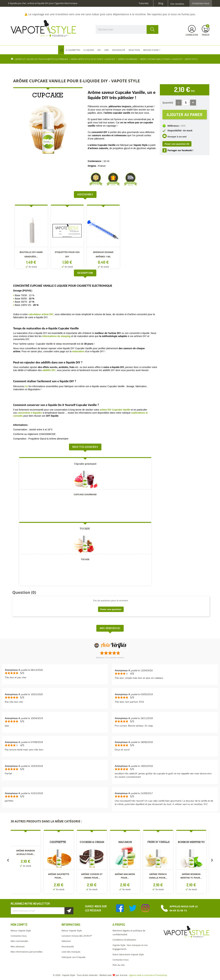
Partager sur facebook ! (180, 150)
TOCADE (85, 559)
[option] (31, 237)
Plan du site (118, 965)
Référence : (174, 126)
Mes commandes (19, 941)
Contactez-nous (201, 3)
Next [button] (212, 861)
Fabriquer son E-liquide (73, 957)
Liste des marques (71, 952)
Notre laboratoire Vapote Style (128, 954)
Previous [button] (8, 861)
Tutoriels (144, 3)
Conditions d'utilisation (124, 940)
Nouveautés (68, 946)
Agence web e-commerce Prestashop (148, 975)
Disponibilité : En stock (180, 130)
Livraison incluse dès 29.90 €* (77, 936)
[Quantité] (186, 103)
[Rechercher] (127, 29)
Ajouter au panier (185, 114)
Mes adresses (18, 946)
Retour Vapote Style (21, 931)
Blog (161, 3)
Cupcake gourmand (85, 495)
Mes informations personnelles (27, 952)
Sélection (66, 941)
